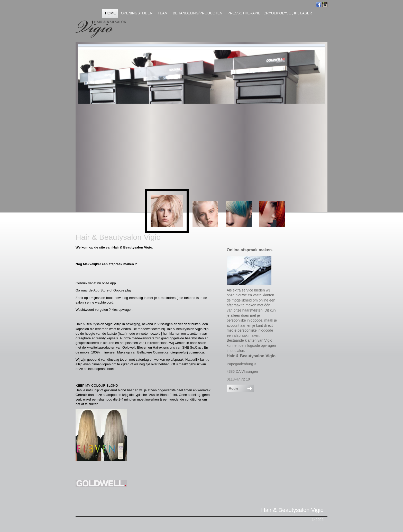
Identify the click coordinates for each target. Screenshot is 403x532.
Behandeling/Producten (198, 13)
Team (163, 13)
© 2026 (318, 520)
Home (110, 13)
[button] (167, 211)
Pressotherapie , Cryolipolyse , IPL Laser (270, 13)
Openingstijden (137, 13)
